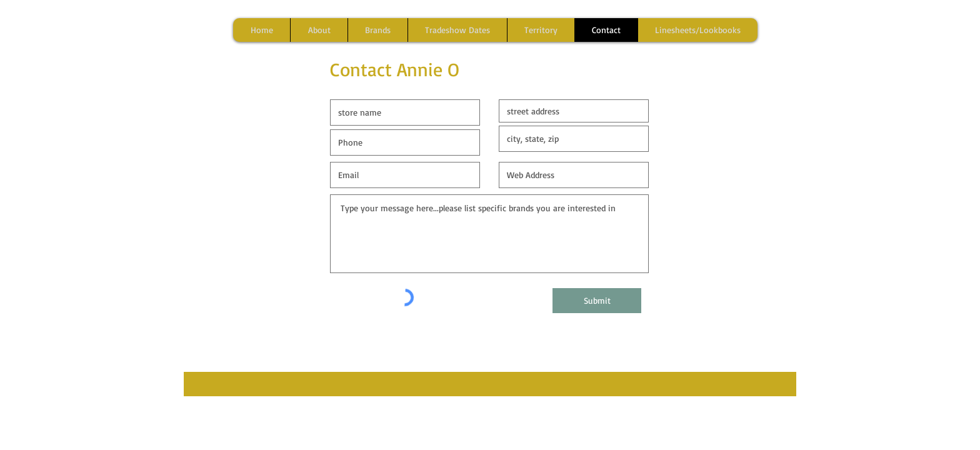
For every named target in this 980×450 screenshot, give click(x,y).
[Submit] (597, 301)
